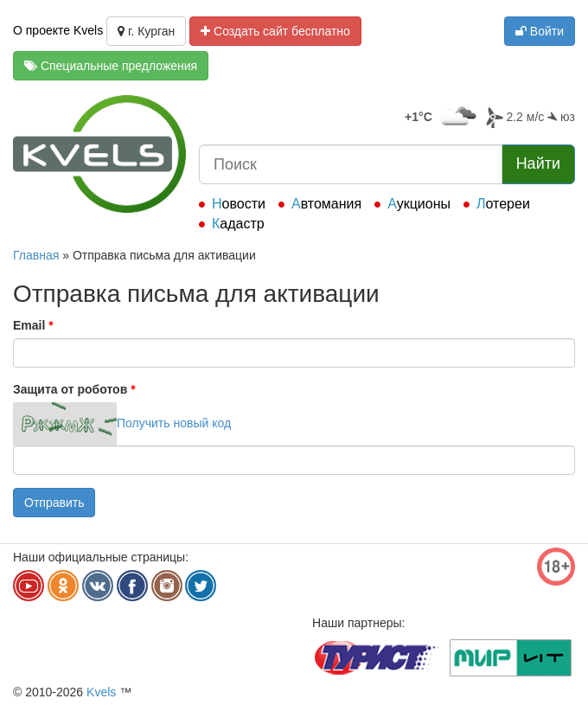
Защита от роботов (74, 389)
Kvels (101, 692)
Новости (239, 204)
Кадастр (238, 224)
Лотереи (503, 204)
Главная (36, 255)
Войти (540, 31)
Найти (538, 163)
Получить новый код (174, 423)
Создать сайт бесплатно (275, 31)
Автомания (326, 204)
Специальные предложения (111, 66)
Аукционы (419, 204)
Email (33, 325)
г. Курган (146, 31)
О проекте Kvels (58, 30)
